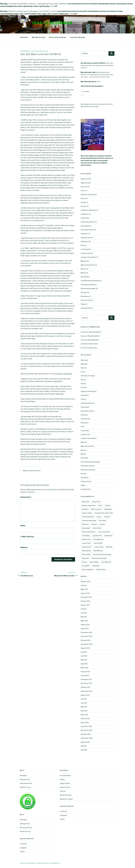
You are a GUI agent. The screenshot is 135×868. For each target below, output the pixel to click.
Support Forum (65, 787)
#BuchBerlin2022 (95, 332)
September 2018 (87, 738)
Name (23, 526)
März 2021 (84, 621)
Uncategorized (86, 308)
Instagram (23, 848)
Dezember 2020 (86, 632)
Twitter (22, 852)
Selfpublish (96, 566)
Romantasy (85, 296)
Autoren (84, 187)
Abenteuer (84, 179)
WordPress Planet (66, 799)
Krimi (82, 245)
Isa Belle (44, 51)
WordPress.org (25, 787)
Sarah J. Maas (94, 562)
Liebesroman (85, 253)
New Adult (84, 277)
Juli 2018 (84, 746)
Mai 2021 (84, 617)
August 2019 (85, 695)
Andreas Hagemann (89, 505)
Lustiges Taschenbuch (89, 257)
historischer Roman (87, 230)
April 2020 (84, 664)
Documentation (65, 775)
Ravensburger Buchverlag (102, 554)
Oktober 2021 (85, 601)
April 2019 (84, 711)
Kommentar (26, 497)
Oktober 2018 (85, 734)
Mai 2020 (84, 660)
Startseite (24, 37)
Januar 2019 (85, 722)
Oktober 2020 (86, 640)
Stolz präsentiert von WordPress (49, 863)
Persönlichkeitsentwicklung (90, 281)
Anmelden (23, 775)
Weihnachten (101, 570)
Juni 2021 (84, 613)
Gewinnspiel (85, 226)
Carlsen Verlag (87, 513)
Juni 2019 (84, 703)
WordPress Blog (66, 795)
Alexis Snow (96, 502)
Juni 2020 (84, 656)
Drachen (84, 206)
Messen (84, 269)
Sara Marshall (106, 562)
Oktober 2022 (86, 582)
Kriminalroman (99, 539)
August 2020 (85, 648)
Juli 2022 (84, 585)
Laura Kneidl (98, 543)
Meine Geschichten (32, 471)
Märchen (84, 261)
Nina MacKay (98, 551)
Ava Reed (85, 509)
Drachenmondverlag (89, 520)
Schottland (86, 566)
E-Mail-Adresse (27, 537)
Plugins (62, 779)
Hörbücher (84, 234)
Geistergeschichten (88, 222)
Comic (83, 191)
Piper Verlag (86, 554)
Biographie (108, 509)
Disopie (83, 202)
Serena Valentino (88, 570)
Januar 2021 (85, 628)
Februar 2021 (85, 625)
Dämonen (85, 524)
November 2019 (86, 683)
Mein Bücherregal (39, 37)
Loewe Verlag (99, 547)
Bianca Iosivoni (96, 509)
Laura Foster (86, 543)
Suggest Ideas (65, 783)
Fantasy (83, 218)
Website (24, 548)
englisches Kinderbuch (89, 210)
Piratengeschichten (88, 285)
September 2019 (87, 691)
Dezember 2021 (86, 597)
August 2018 (85, 742)
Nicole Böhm (86, 551)
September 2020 (87, 644)
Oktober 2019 (85, 687)
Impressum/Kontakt (78, 37)
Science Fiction (86, 300)
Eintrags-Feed (25, 779)
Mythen (83, 273)
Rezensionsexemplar (88, 288)
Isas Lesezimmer (53, 23)
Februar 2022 (85, 593)
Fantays (102, 524)
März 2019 (84, 715)
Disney (83, 198)
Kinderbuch (85, 241)
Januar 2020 (85, 675)
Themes (63, 791)
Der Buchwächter (88, 517)
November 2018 (86, 730)
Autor (100, 505)
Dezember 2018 (86, 726)
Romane (84, 292)
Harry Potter (97, 528)
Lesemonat (85, 249)
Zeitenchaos (94, 344)
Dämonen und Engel (88, 195)
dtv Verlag (102, 520)
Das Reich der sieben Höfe (104, 513)
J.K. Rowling (86, 536)
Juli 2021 (84, 609)
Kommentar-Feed (26, 783)
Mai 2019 (84, 707)
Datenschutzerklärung (58, 37)
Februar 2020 (85, 672)
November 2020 (86, 636)
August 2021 (85, 605)
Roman (84, 562)
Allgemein (84, 183)
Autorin (108, 505)
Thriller (83, 304)
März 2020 (84, 668)
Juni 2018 (84, 750)
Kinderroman (86, 539)
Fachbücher (85, 214)
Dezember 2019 (86, 679)
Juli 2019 (84, 699)
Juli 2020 (84, 652)
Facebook (23, 844)
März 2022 (84, 589)
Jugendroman (85, 238)
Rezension (85, 558)
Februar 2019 (85, 719)
